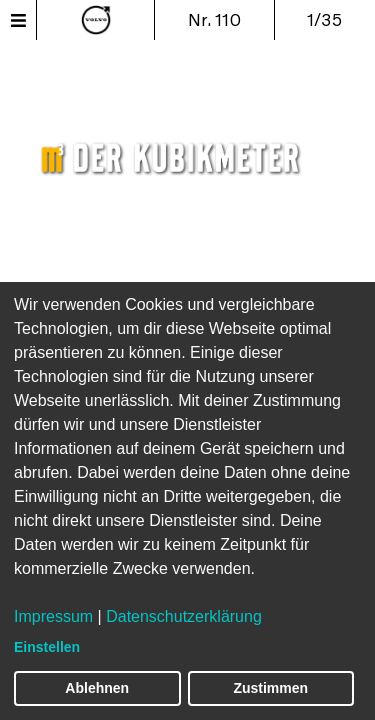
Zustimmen (270, 688)
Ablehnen (97, 688)
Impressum (53, 616)
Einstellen (47, 647)
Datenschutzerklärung (184, 616)
